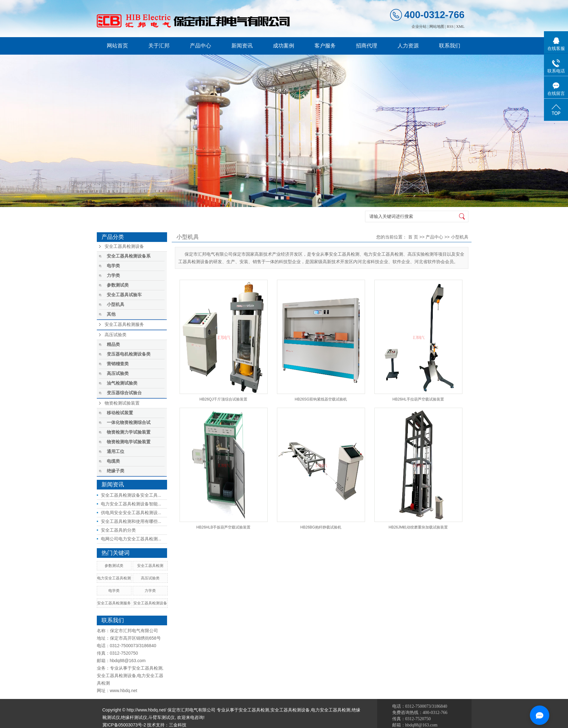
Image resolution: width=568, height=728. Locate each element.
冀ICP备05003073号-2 (124, 725)
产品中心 (200, 46)
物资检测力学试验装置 (129, 432)
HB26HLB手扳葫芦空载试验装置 (223, 527)
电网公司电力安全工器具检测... (131, 539)
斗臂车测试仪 (161, 717)
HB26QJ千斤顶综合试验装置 (223, 399)
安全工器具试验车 (124, 295)
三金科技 (178, 725)
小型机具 (116, 305)
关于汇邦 (159, 46)
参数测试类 (118, 285)
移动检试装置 (120, 413)
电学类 (113, 266)
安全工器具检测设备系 (129, 256)
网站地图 (437, 27)
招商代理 (367, 46)
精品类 (113, 344)
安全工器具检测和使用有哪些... (131, 521)
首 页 (413, 237)
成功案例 (284, 46)
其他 (111, 314)
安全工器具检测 (150, 566)
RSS (450, 27)
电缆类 (113, 461)
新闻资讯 (242, 46)
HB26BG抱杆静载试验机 (321, 527)
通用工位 (116, 452)
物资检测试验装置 (122, 403)
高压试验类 (116, 335)
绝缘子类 (116, 471)
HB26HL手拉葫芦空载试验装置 (418, 399)
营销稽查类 (118, 364)
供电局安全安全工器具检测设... (131, 513)
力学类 (113, 275)
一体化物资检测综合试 (129, 423)
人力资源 (408, 46)
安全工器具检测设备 (124, 246)
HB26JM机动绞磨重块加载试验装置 (418, 527)
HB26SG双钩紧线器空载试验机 (321, 399)
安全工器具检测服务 (124, 325)
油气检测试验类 (122, 383)
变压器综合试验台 (124, 393)
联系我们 (450, 46)
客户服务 (325, 46)
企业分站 (419, 27)
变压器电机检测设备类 (129, 354)
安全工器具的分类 (118, 530)
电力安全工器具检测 (114, 578)
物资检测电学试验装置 (129, 442)
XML (460, 27)
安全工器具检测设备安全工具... (131, 495)
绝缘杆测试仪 (134, 717)
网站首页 (117, 46)
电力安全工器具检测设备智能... (131, 504)
